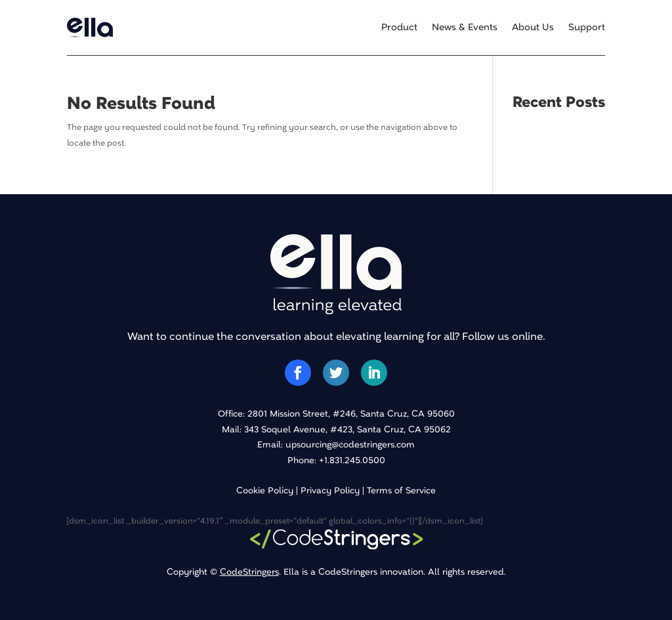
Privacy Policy (330, 490)
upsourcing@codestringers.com (350, 444)
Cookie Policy (265, 490)
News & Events (465, 28)
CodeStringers (249, 572)
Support (587, 28)
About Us (533, 28)
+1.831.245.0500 (352, 460)
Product (399, 28)
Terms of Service (401, 490)
